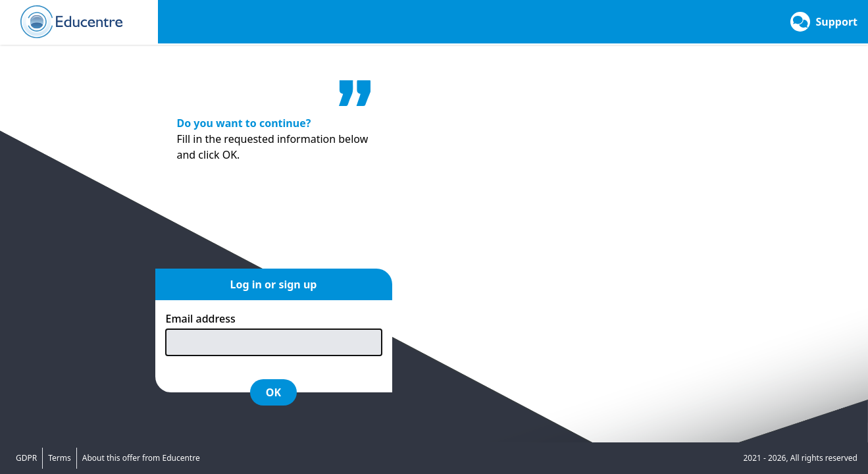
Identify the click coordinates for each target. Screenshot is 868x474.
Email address (201, 319)
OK (273, 392)
